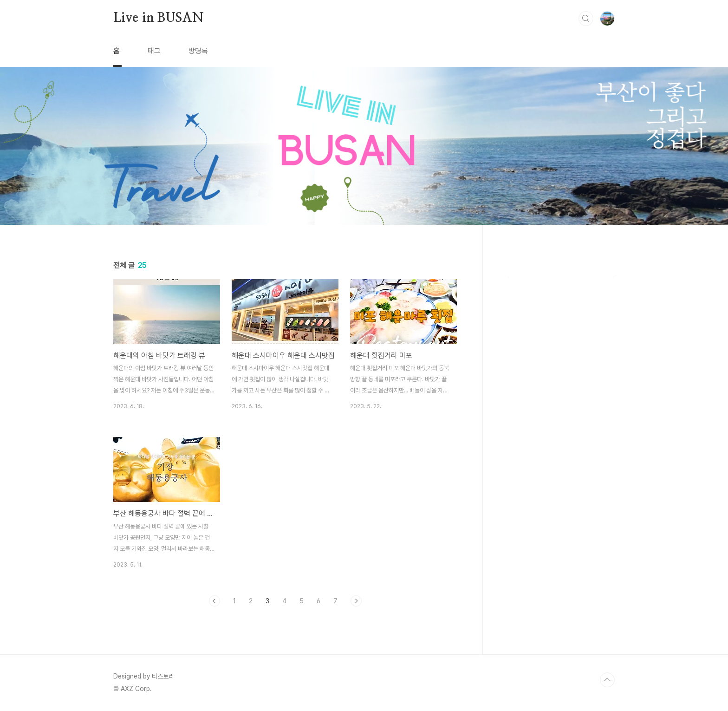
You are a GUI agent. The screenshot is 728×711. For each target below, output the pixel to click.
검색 (586, 19)
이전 (214, 601)
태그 (154, 51)
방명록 (198, 51)
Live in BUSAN (158, 18)
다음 (356, 601)
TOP (607, 680)
